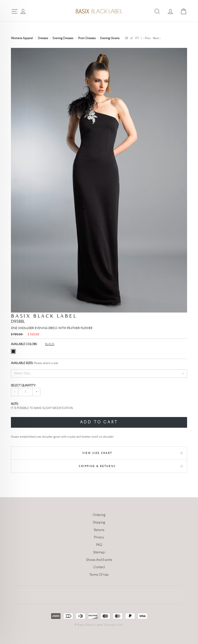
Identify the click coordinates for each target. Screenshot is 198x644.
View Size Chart (97, 453)
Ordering (99, 515)
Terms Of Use (99, 575)
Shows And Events (99, 560)
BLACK (50, 344)
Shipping (99, 523)
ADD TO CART (99, 422)
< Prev (148, 38)
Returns (99, 530)
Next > (157, 38)
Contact (99, 567)
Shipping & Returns (97, 466)
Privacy (99, 537)
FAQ (99, 545)
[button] (99, 374)
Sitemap (99, 553)
